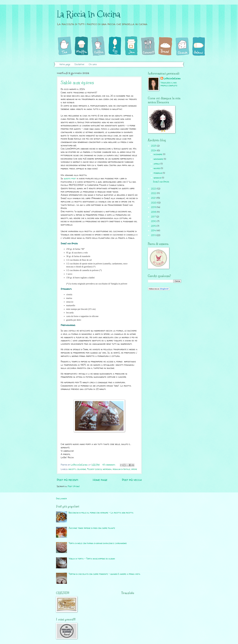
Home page (65, 65)
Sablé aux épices (77, 82)
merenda (107, 469)
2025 (154, 146)
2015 (154, 226)
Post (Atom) (74, 486)
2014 (154, 230)
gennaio (158, 178)
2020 (154, 203)
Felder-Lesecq (94, 469)
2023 (154, 189)
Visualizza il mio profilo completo (169, 84)
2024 (154, 150)
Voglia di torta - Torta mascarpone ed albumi (92, 559)
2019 (154, 207)
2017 (154, 217)
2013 (154, 235)
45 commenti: (109, 465)
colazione (81, 469)
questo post (70, 178)
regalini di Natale (121, 469)
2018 (154, 212)
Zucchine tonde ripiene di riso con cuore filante (92, 528)
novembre (159, 159)
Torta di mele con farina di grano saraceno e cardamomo (98, 543)
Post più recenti (67, 480)
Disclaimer (79, 65)
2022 (154, 193)
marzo (157, 168)
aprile (157, 164)
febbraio (158, 173)
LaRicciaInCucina (172, 78)
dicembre (158, 154)
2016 (154, 221)
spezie (134, 469)
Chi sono (93, 65)
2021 (154, 198)
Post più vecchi (132, 480)
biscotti (72, 469)
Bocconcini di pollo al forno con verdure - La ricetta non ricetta (101, 513)
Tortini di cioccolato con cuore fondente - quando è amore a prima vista (104, 574)
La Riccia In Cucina (88, 14)
